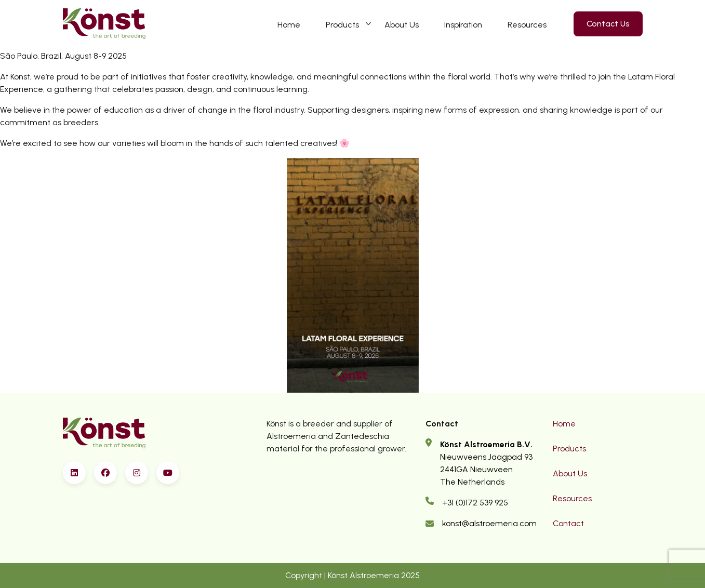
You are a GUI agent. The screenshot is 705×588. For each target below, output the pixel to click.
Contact (568, 523)
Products (342, 25)
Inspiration (463, 25)
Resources (527, 25)
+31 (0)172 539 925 (475, 503)
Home (289, 25)
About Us (402, 25)
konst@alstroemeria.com (489, 523)
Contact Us (608, 24)
